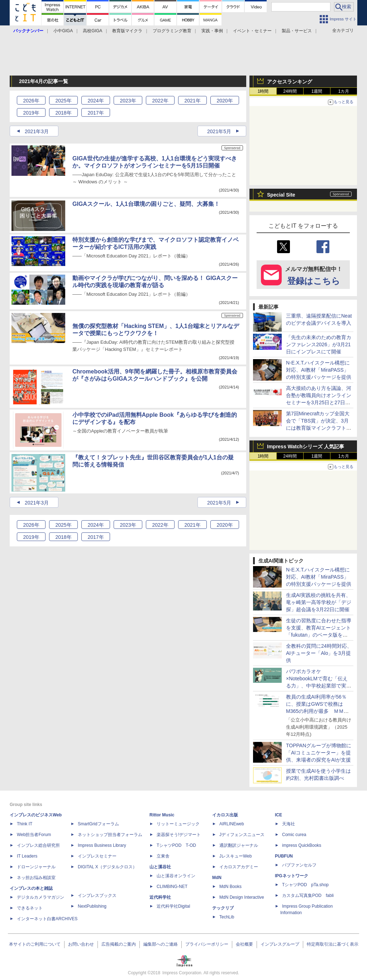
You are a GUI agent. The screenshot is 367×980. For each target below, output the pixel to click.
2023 (128, 101)
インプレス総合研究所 (38, 845)
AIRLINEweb (232, 824)
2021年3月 (37, 131)
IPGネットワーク (292, 876)
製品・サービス (297, 31)
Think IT (25, 824)
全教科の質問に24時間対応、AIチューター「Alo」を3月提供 (319, 653)
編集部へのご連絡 (161, 944)
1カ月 (344, 91)
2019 (31, 113)
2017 (96, 113)
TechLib (227, 917)
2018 (63, 113)
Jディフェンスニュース (242, 835)
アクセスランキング (290, 82)
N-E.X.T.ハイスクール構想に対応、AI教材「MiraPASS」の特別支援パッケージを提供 (319, 370)
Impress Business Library (102, 845)
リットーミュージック (178, 824)
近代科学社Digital (173, 906)
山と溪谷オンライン (176, 876)
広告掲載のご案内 (119, 944)
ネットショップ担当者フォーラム (110, 835)
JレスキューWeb (235, 856)
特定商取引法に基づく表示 (333, 944)
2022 (160, 101)
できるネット (30, 908)
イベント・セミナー (252, 31)
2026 (31, 101)
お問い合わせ (81, 944)
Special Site (281, 195)
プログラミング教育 (172, 31)
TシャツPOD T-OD (176, 845)
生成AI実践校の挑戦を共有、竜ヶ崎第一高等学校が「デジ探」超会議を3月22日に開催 (319, 602)
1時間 (263, 91)
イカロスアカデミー (239, 867)
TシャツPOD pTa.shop (305, 885)
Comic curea (294, 835)
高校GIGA (92, 31)
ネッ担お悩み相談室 (36, 878)
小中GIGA (63, 31)
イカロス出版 (225, 815)
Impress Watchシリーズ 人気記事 (306, 446)
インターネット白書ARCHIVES (47, 919)
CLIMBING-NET (172, 887)
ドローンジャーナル (36, 867)
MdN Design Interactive (242, 897)
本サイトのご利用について (35, 944)
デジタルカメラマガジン (40, 897)
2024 (96, 101)
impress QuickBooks (302, 845)
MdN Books (230, 887)
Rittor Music (162, 815)
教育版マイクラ (127, 31)
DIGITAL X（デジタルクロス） (107, 867)
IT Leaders (27, 856)
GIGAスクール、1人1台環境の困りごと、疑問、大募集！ (146, 204)
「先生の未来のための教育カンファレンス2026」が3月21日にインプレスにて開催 (319, 344)
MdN (217, 878)
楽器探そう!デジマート (179, 835)
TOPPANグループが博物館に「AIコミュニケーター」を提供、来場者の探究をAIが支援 (319, 753)
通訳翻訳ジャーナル (239, 845)
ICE (278, 815)
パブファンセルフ (299, 865)
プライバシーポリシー (207, 944)
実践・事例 (212, 31)
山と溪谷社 (160, 867)
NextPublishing (92, 906)
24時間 (290, 91)
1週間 (317, 91)
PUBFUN (284, 856)
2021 (192, 101)
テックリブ (223, 908)
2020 (225, 101)
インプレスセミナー (97, 856)
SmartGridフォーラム (98, 824)
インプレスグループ (280, 944)
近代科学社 (160, 897)
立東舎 (163, 856)
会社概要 (244, 944)
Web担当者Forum (34, 835)
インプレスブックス (97, 895)
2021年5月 (219, 131)
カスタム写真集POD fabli (308, 895)
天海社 (289, 824)
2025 (63, 101)
